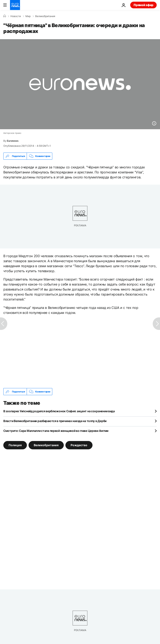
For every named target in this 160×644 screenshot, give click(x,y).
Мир (28, 16)
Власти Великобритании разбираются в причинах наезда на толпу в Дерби (55, 421)
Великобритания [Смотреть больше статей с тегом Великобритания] (46, 445)
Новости (16, 16)
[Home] (5, 16)
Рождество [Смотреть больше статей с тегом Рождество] (79, 445)
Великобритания (45, 16)
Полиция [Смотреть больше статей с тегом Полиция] (15, 445)
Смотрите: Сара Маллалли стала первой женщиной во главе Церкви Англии (56, 431)
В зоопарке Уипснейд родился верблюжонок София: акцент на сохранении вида (59, 411)
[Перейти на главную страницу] (15, 5)
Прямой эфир (143, 5)
